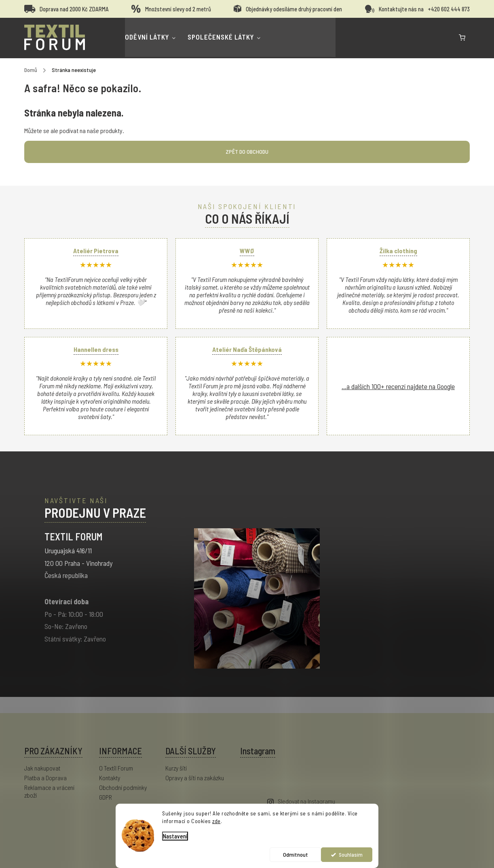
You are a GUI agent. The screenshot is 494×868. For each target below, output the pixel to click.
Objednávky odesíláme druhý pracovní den (294, 9)
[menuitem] (164, 38)
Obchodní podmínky (123, 787)
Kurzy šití (176, 768)
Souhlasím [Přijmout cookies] (351, 854)
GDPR (106, 797)
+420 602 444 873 (449, 9)
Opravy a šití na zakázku (195, 778)
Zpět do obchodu (247, 151)
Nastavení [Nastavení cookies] (175, 836)
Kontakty (110, 778)
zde (216, 821)
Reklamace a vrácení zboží (49, 791)
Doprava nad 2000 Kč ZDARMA (74, 9)
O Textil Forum (116, 768)
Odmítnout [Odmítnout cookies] (296, 854)
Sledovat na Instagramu (306, 801)
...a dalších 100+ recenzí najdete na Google (398, 386)
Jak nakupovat (42, 768)
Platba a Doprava (45, 778)
